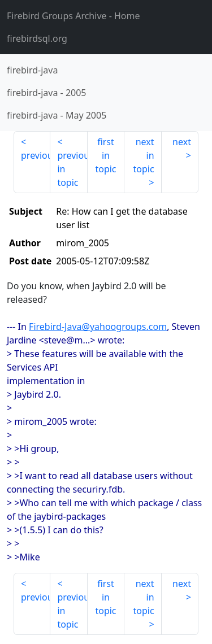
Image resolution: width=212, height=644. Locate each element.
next (182, 142)
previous (36, 155)
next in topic (143, 155)
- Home (73, 16)
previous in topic (72, 169)
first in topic (105, 155)
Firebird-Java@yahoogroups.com (98, 327)
